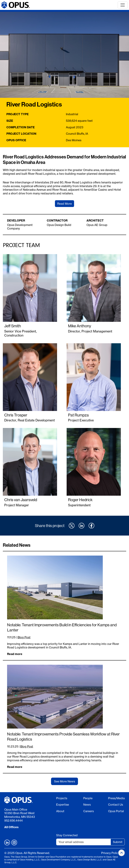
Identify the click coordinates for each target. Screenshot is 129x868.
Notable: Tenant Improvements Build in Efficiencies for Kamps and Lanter (62, 627)
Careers (89, 811)
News (87, 805)
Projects (62, 798)
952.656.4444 (13, 821)
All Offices (11, 827)
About (60, 811)
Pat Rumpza (78, 415)
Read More (64, 204)
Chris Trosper (16, 415)
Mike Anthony (80, 326)
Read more (15, 654)
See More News (64, 781)
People (88, 798)
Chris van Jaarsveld (21, 500)
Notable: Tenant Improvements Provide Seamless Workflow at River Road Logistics (63, 737)
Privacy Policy (110, 853)
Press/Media (116, 798)
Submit (118, 842)
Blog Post (24, 637)
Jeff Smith (13, 326)
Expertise (63, 805)
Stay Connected (67, 835)
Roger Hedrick (80, 500)
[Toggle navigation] (123, 5)
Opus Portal (116, 811)
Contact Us (116, 805)
